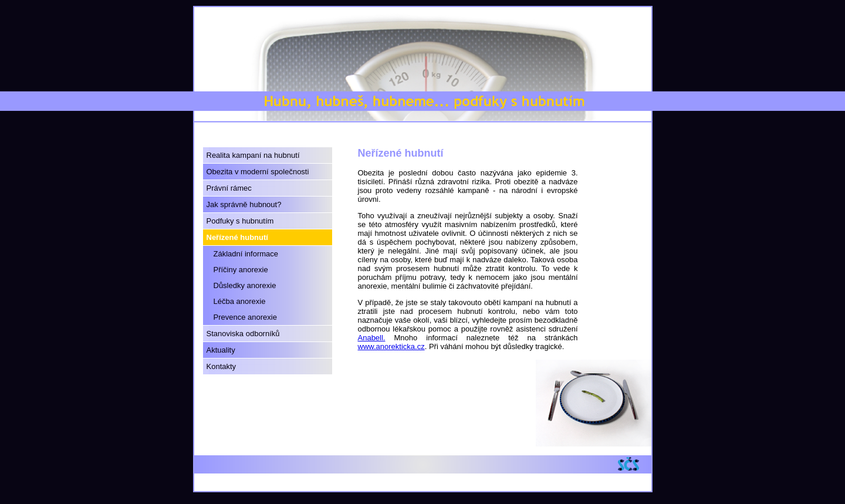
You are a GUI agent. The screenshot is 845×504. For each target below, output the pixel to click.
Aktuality (221, 350)
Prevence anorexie (245, 317)
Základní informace (246, 254)
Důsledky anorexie (245, 285)
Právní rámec (229, 188)
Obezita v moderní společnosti (258, 172)
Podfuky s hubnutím (240, 221)
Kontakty (222, 366)
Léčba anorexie (240, 301)
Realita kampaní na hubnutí (253, 155)
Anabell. (372, 338)
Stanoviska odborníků (243, 334)
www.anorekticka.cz (391, 346)
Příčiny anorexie (241, 270)
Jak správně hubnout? (244, 204)
